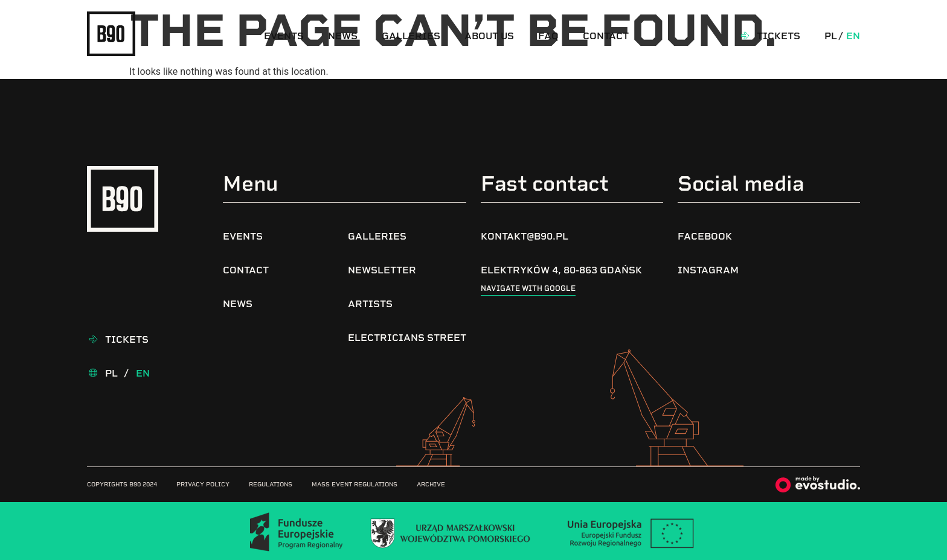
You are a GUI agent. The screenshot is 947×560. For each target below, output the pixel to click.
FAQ (548, 36)
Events (284, 36)
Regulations (271, 484)
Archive (431, 484)
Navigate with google (528, 288)
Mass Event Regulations (355, 484)
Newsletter (382, 270)
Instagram (708, 270)
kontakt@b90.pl (525, 236)
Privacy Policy (203, 484)
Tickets (778, 36)
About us (489, 36)
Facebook (705, 236)
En (853, 36)
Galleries (411, 36)
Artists (370, 304)
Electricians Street (407, 338)
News (343, 36)
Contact (606, 36)
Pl (831, 36)
